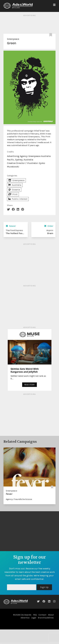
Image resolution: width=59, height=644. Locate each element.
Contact (42, 615)
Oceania (14, 190)
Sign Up (44, 587)
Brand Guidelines (46, 618)
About (51, 615)
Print (13, 194)
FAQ (35, 615)
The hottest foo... (15, 233)
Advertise (25, 618)
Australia (15, 185)
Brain (50, 233)
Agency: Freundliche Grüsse (19, 499)
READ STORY (29, 385)
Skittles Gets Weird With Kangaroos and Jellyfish (25, 370)
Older (49, 226)
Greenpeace (13, 39)
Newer (11, 226)
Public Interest (18, 199)
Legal (34, 618)
